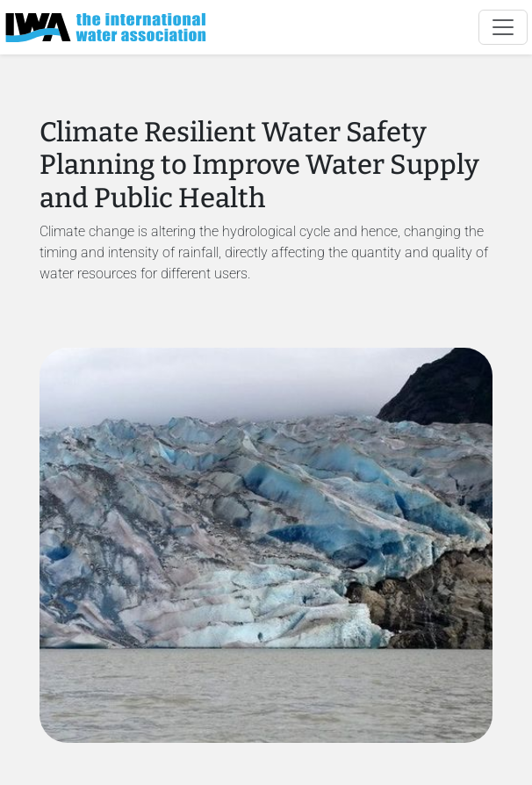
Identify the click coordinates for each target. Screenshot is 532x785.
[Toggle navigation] (503, 27)
